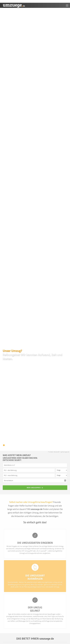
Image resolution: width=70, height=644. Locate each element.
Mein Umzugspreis (35, 488)
